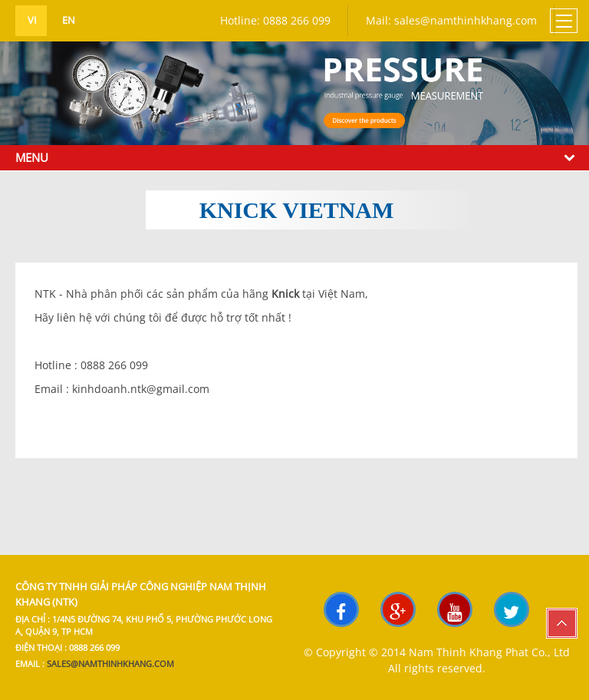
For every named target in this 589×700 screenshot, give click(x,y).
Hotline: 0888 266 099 (275, 20)
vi (31, 20)
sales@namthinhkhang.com (110, 664)
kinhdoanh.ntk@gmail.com (141, 389)
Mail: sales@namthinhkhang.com (451, 20)
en (67, 20)
